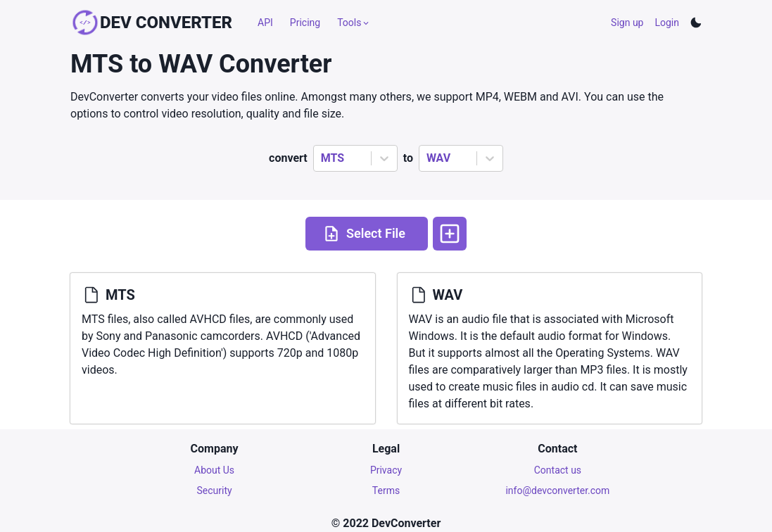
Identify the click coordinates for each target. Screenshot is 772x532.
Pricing (305, 23)
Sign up (627, 23)
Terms (386, 490)
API (265, 23)
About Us (214, 470)
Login (667, 23)
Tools (354, 23)
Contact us (558, 470)
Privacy (386, 470)
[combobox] (322, 158)
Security (215, 490)
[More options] (450, 234)
